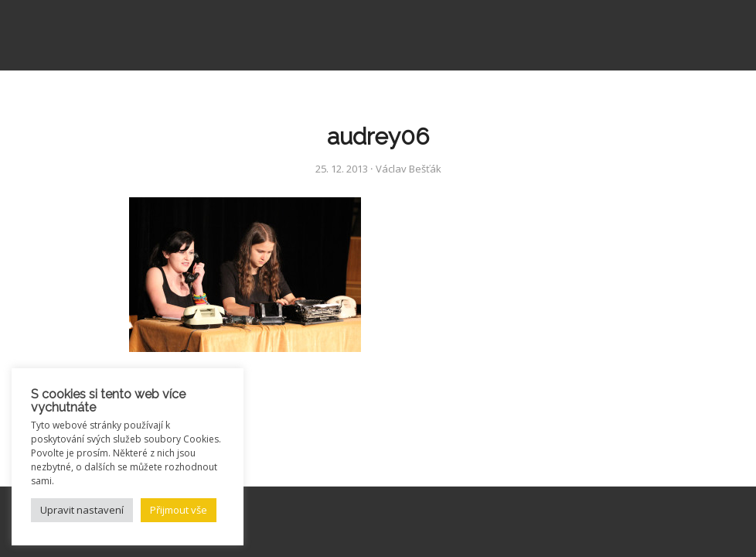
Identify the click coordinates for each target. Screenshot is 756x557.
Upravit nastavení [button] (82, 510)
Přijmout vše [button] (179, 510)
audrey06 (378, 137)
